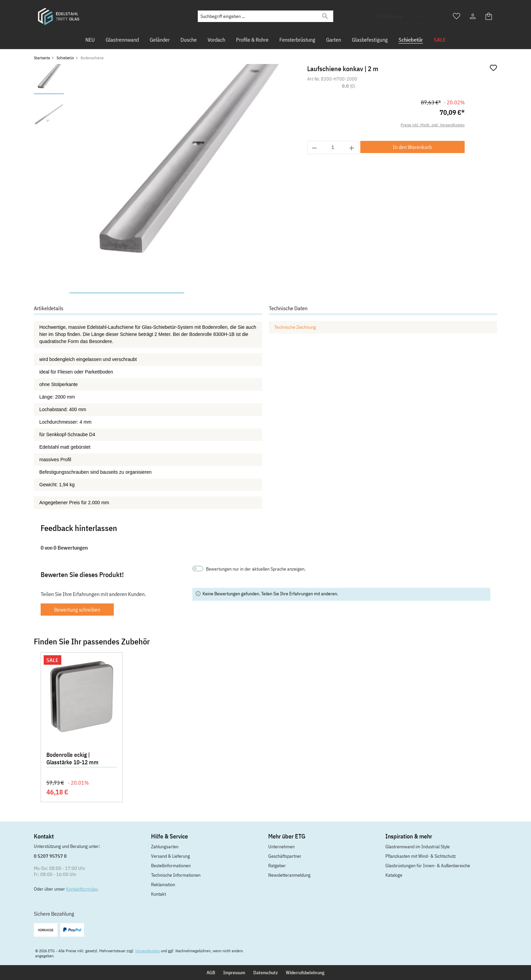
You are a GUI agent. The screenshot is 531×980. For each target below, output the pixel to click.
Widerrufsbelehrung (305, 973)
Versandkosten (147, 951)
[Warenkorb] (489, 16)
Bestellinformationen (171, 866)
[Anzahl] (333, 147)
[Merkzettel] (456, 16)
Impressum (234, 973)
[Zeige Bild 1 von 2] (127, 293)
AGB (211, 973)
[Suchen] (325, 16)
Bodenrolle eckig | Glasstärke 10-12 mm (72, 759)
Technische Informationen (176, 875)
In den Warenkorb (412, 147)
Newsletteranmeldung (289, 875)
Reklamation (163, 885)
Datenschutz (265, 973)
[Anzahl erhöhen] (352, 147)
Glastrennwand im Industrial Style (418, 847)
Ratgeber (277, 866)
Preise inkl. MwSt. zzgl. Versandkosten (433, 125)
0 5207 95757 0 (50, 856)
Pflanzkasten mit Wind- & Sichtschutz (421, 856)
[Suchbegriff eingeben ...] (258, 16)
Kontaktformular (82, 889)
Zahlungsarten (165, 847)
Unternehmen (281, 847)
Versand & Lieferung (171, 856)
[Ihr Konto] (473, 16)
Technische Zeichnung (295, 327)
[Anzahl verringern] (314, 147)
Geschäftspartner (285, 856)
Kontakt (158, 894)
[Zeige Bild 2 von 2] (242, 293)
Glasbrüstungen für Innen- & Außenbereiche (428, 866)
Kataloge (394, 875)
